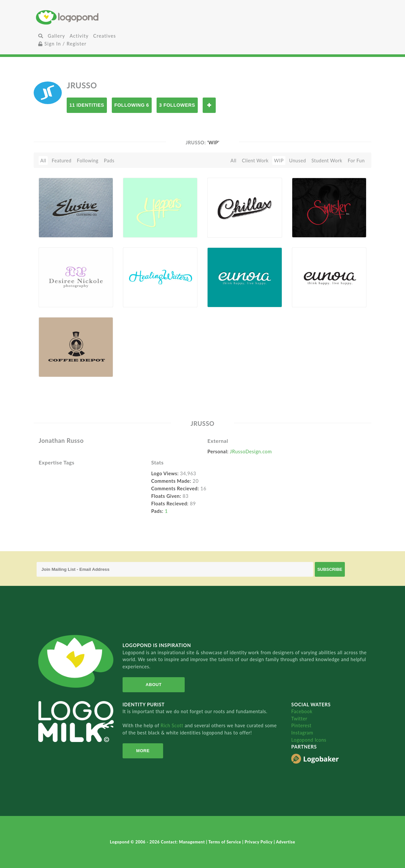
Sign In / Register (62, 44)
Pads (109, 161)
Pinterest (301, 725)
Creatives (104, 36)
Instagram (302, 733)
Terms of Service (225, 842)
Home (92, 17)
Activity (79, 36)
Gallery (56, 36)
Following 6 (132, 105)
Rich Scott (173, 725)
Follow (209, 105)
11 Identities (87, 105)
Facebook (302, 711)
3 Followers (177, 105)
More (142, 751)
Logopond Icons (309, 740)
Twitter (299, 719)
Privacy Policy (259, 842)
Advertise (286, 842)
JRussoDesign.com (251, 451)
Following (88, 161)
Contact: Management (183, 842)
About (153, 685)
